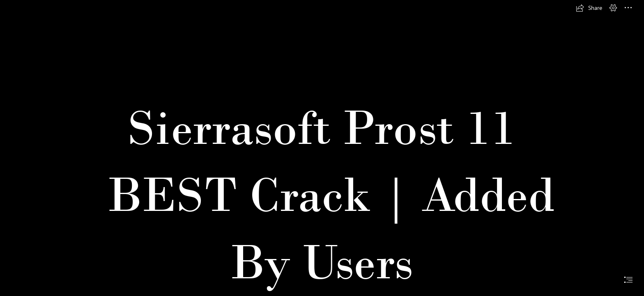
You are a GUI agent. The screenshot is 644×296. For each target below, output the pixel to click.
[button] (589, 8)
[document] (322, 148)
